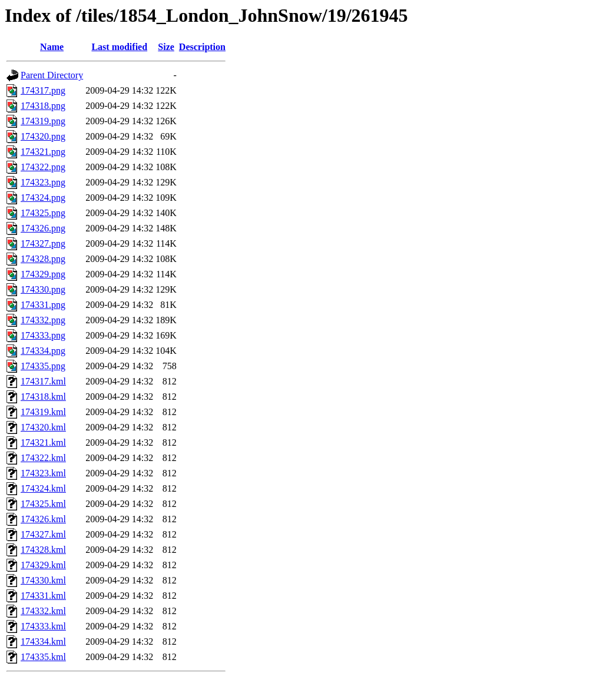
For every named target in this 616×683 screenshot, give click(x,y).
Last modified (119, 47)
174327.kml (43, 534)
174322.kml (43, 458)
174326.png (43, 228)
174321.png (43, 152)
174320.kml (43, 427)
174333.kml (43, 626)
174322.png (43, 167)
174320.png (43, 136)
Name (52, 47)
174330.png (43, 289)
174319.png (43, 121)
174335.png (43, 366)
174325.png (43, 213)
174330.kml (43, 580)
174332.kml (43, 611)
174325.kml (43, 504)
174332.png (43, 320)
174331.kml (43, 596)
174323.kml (43, 473)
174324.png (43, 198)
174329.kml (43, 565)
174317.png (43, 90)
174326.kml (43, 519)
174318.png (43, 106)
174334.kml (43, 641)
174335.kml (43, 657)
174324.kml (43, 488)
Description (202, 47)
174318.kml (43, 397)
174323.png (43, 182)
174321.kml (43, 442)
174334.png (43, 351)
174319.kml (43, 412)
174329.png (43, 274)
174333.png (43, 335)
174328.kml (43, 550)
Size (166, 47)
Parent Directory (52, 75)
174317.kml (43, 381)
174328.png (43, 259)
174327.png (43, 243)
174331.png (43, 305)
